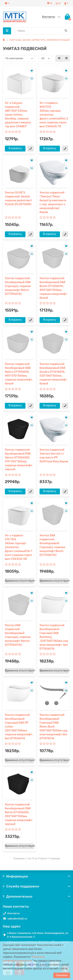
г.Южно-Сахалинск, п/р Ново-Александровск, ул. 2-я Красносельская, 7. (38, 935)
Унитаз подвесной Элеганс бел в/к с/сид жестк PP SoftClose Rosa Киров (54, 456)
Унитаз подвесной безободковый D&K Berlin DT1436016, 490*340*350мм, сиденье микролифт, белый (54, 288)
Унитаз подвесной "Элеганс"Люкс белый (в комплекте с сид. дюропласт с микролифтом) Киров (53, 202)
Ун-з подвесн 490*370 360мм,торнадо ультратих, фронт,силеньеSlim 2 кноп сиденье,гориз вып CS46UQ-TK (54, 115)
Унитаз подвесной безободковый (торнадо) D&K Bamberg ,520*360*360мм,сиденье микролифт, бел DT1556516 (54, 637)
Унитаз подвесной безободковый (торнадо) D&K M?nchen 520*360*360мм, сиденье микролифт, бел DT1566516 (19, 727)
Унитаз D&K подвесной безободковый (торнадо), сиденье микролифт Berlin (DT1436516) (52, 545)
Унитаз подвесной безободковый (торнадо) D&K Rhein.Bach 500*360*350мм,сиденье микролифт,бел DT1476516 (53, 727)
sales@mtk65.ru (17, 919)
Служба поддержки (36, 886)
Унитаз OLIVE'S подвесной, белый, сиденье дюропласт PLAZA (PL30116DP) (18, 198)
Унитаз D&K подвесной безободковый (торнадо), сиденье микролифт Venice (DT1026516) (18, 635)
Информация (36, 876)
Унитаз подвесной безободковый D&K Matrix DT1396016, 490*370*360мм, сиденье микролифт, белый (19, 374)
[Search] (43, 31)
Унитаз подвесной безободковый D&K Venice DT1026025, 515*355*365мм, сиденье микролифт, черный (19, 460)
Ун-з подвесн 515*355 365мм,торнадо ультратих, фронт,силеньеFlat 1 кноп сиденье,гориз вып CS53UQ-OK (19, 547)
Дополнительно (36, 896)
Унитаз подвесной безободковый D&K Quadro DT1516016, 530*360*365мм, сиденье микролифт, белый (54, 374)
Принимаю (62, 975)
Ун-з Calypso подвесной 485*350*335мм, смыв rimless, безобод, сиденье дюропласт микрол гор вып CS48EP (18, 115)
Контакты (14, 913)
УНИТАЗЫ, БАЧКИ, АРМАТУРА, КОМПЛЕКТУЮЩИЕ (40, 40)
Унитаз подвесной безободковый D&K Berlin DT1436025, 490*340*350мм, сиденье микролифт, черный (19, 814)
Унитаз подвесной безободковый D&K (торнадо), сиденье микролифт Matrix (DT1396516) (18, 286)
